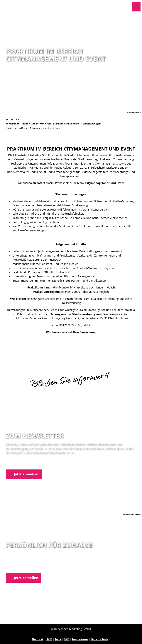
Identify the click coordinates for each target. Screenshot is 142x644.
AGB (49, 639)
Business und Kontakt (66, 124)
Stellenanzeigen (91, 124)
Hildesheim (13, 124)
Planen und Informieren (36, 124)
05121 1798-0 (21, 564)
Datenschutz (100, 639)
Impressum (80, 639)
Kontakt (38, 639)
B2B (66, 639)
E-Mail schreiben (17, 568)
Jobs (58, 639)
